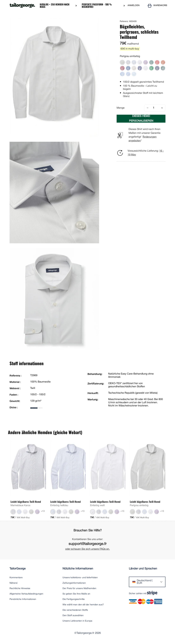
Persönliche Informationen (23, 599)
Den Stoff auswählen (73, 616)
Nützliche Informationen (78, 569)
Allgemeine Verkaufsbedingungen (26, 594)
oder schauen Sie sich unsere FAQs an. (87, 549)
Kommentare (16, 578)
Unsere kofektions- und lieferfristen (80, 578)
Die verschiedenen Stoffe (75, 610)
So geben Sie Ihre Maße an (76, 594)
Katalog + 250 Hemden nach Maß (55, 6)
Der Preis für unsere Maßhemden (79, 589)
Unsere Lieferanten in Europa (77, 621)
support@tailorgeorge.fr (88, 544)
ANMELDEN (134, 5)
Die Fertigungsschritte (74, 599)
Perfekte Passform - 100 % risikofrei (97, 6)
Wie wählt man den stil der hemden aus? (83, 605)
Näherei (14, 583)
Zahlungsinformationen (74, 583)
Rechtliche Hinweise (20, 589)
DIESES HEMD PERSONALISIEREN (141, 119)
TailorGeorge (18, 569)
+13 (43, 511)
